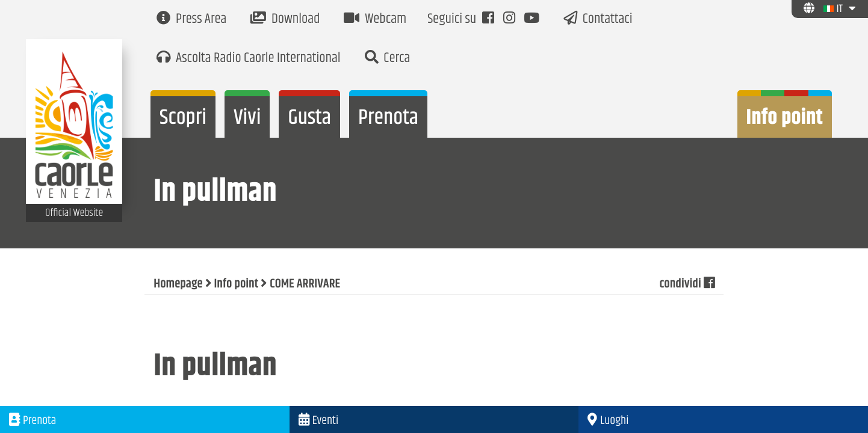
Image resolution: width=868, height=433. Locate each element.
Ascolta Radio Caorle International (248, 59)
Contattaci (598, 20)
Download (285, 20)
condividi (687, 284)
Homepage (178, 284)
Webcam (375, 20)
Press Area (191, 20)
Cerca (388, 59)
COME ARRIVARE (305, 284)
